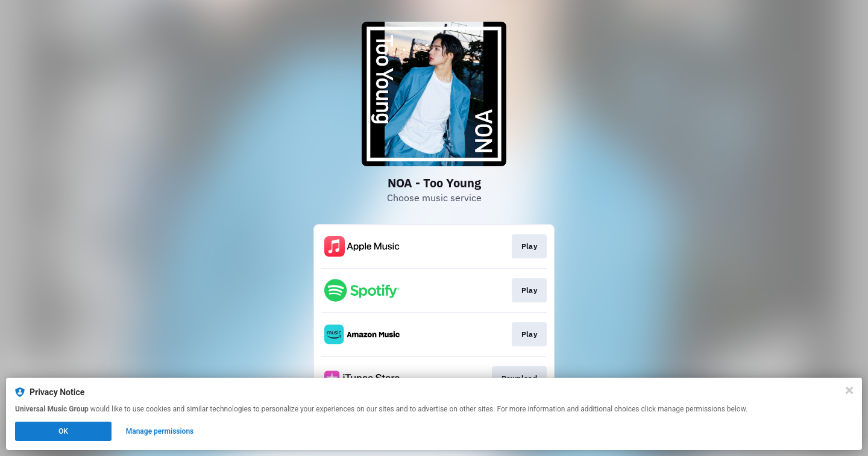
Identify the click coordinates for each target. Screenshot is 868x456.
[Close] (849, 390)
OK (63, 431)
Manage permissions (160, 431)
